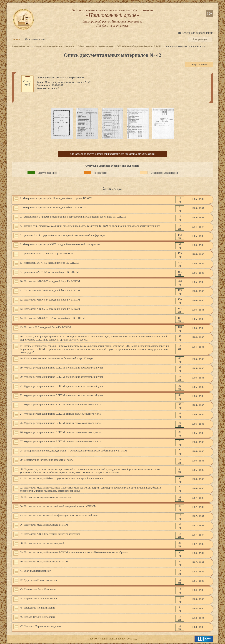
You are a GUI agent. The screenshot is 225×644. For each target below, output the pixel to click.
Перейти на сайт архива (112, 29)
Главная (16, 39)
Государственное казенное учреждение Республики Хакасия (112, 17)
